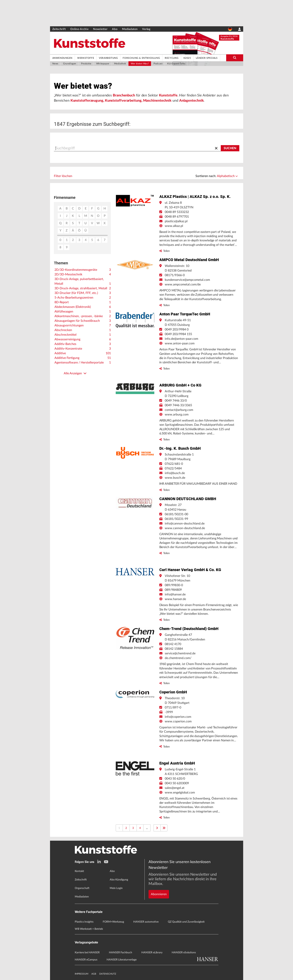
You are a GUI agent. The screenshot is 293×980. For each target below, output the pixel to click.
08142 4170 (173, 645)
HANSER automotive (146, 922)
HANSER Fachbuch (121, 953)
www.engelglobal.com (180, 794)
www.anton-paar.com (180, 345)
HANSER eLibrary (152, 953)
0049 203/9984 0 (177, 331)
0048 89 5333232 (177, 213)
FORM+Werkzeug (113, 922)
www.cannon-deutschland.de (185, 529)
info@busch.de (175, 474)
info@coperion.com (178, 718)
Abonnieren (159, 881)
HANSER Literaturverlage (122, 960)
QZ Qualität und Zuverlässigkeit (186, 922)
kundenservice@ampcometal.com (187, 281)
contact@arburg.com (179, 411)
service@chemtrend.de (180, 655)
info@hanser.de (175, 596)
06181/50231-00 (176, 515)
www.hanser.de (175, 600)
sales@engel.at (175, 789)
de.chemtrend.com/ (178, 659)
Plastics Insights (84, 922)
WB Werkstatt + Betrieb (89, 929)
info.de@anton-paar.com (181, 340)
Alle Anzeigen (75, 374)
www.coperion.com (178, 723)
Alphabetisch (227, 177)
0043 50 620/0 (175, 780)
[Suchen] (230, 149)
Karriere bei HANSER (87, 953)
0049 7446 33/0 (176, 402)
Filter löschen (63, 177)
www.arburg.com (177, 416)
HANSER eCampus (86, 960)
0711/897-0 (173, 709)
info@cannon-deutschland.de (185, 525)
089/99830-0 (174, 586)
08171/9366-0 (175, 276)
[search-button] (235, 58)
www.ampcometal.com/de (183, 286)
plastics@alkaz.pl (176, 222)
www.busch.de (175, 479)
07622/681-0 (174, 465)
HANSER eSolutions (184, 953)
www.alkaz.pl (174, 227)
